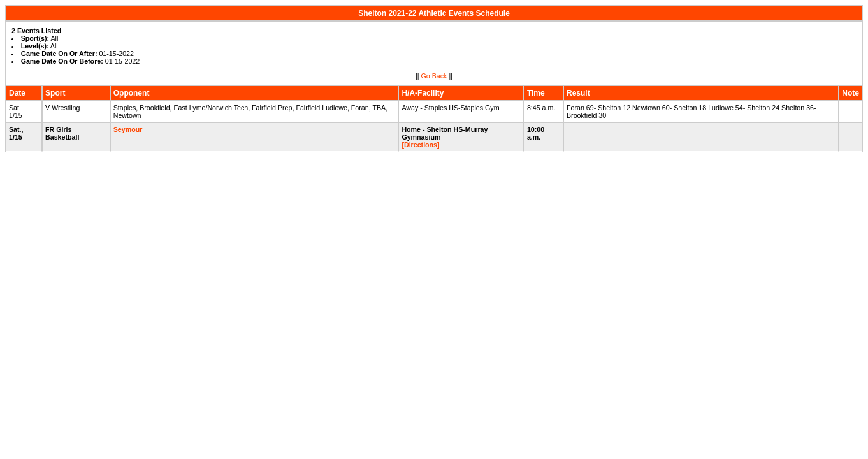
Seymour (128, 129)
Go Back (434, 76)
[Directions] (420, 145)
